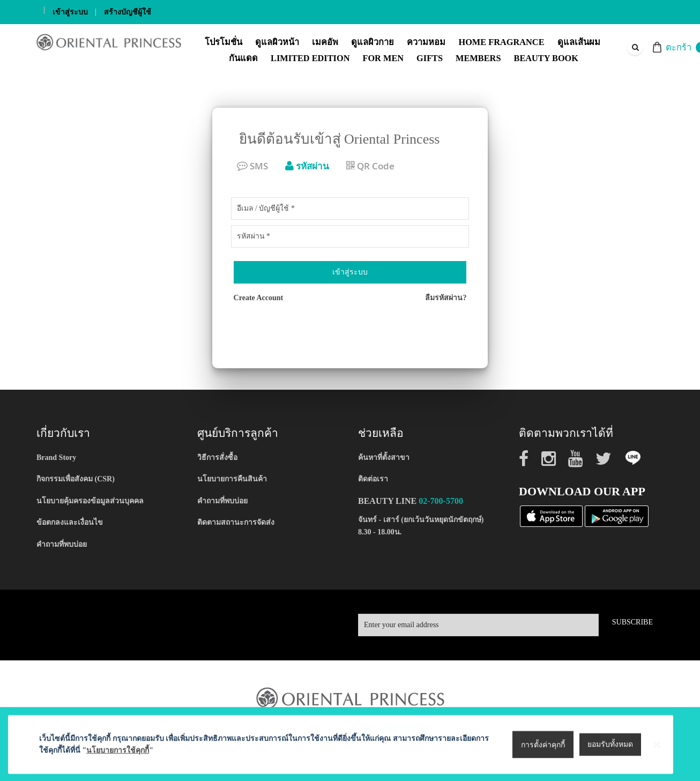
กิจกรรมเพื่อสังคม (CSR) (76, 479)
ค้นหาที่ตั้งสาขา (384, 458)
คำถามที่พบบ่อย (62, 544)
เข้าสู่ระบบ (70, 12)
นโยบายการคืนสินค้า (232, 479)
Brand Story (56, 458)
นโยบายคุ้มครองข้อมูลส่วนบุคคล (90, 501)
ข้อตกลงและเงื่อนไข (70, 522)
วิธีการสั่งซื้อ (217, 458)
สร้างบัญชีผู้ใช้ (128, 12)
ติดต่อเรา (373, 479)
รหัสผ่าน (307, 166)
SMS (252, 166)
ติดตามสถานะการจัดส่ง (236, 522)
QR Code (370, 166)
